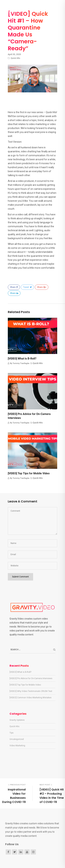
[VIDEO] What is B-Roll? (22, 359)
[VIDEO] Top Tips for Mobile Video (29, 473)
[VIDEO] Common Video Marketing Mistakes (31, 698)
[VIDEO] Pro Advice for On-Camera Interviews (31, 678)
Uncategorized (17, 739)
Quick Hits (15, 58)
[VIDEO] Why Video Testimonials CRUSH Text (31, 691)
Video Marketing (17, 746)
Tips (12, 733)
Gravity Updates (17, 720)
